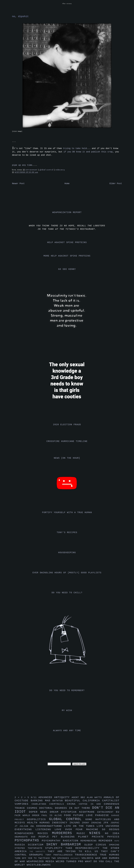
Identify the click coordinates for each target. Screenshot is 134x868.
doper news (39, 812)
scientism (37, 845)
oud (35, 837)
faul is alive (53, 816)
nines (97, 833)
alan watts (95, 797)
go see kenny (67, 269)
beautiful (74, 801)
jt (17, 826)
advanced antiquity (55, 797)
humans (46, 823)
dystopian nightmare (79, 812)
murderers (64, 833)
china (73, 804)
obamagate (23, 837)
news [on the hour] (67, 458)
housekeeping (67, 553)
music (83, 833)
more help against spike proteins (67, 256)
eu (118, 812)
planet (85, 837)
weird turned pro (70, 861)
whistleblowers (39, 865)
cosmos (33, 808)
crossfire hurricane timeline (67, 441)
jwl (33, 826)
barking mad (42, 801)
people (45, 837)
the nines (67, 4)
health (33, 823)
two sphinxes (61, 858)
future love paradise (92, 815)
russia (21, 845)
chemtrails (58, 804)
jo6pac (115, 823)
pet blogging (65, 837)
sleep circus (97, 845)
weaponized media (41, 861)
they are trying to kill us (74, 851)
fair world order (28, 816)
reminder (107, 841)
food (69, 815)
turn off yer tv (26, 858)
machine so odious (103, 829)
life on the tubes (80, 826)
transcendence (87, 855)
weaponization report (67, 212)
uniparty (76, 858)
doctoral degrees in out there (66, 808)
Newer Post (18, 184)
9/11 (35, 797)
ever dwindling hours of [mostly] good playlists (67, 573)
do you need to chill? (67, 593)
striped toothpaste (30, 848)
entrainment (32, 170)
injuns (76, 823)
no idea (112, 833)
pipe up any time (22, 165)
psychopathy (52, 841)
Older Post (116, 184)
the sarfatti (39, 852)
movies (45, 833)
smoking (114, 845)
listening (45, 829)
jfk (107, 823)
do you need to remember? (67, 691)
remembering (90, 841)
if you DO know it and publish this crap (88, 152)
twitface (45, 858)
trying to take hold (75, 148)
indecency (60, 170)
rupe (117, 841)
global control (47, 170)
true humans (110, 855)
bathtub (59, 801)
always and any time (67, 731)
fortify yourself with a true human (67, 513)
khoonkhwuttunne (50, 826)
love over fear (70, 829)
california (92, 801)
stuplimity (55, 848)
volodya (88, 858)
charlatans (41, 804)
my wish (67, 711)
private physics (106, 837)
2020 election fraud (67, 425)
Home (67, 184)
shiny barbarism (65, 845)
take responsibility (84, 848)
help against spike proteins (67, 242)
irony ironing (93, 823)
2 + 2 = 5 (23, 797)
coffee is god (91, 804)
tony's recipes (67, 533)
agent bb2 (79, 797)
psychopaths (28, 841)
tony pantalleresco (60, 855)
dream (55, 812)
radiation (72, 841)
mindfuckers (26, 833)
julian (25, 826)
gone (90, 819)
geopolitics (38, 819)
